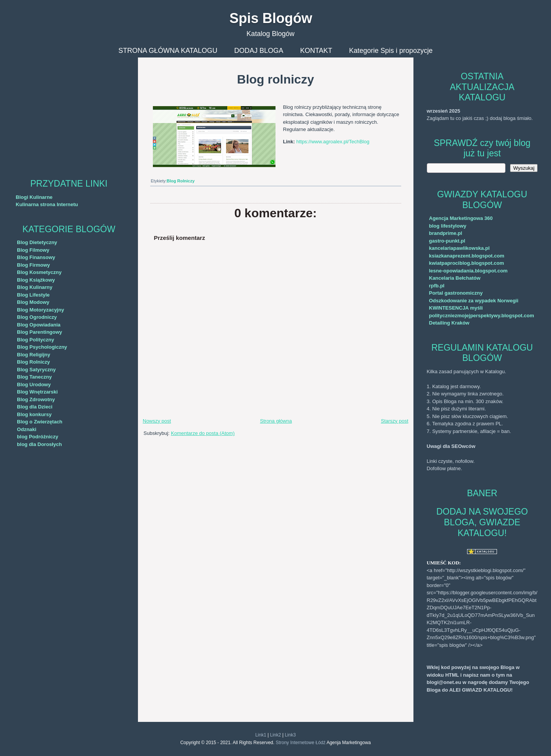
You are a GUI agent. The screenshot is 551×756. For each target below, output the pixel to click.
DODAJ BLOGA (259, 51)
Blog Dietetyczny (37, 242)
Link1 (261, 735)
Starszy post (395, 421)
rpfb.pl (437, 286)
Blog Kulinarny (34, 287)
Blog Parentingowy (39, 332)
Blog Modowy (33, 302)
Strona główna (276, 421)
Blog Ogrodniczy (37, 317)
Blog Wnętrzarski (37, 392)
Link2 (276, 735)
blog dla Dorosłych (39, 444)
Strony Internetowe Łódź (300, 743)
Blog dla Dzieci (34, 407)
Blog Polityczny (35, 340)
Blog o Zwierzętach (39, 422)
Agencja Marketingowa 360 (461, 218)
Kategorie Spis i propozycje (391, 51)
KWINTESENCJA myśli (456, 308)
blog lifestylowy (448, 226)
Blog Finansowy (36, 257)
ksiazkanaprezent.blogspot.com (467, 256)
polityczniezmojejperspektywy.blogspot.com (482, 316)
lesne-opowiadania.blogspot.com (468, 271)
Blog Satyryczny (36, 370)
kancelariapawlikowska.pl (459, 248)
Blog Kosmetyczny (39, 272)
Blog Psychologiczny (42, 347)
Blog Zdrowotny (36, 399)
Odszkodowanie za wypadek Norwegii (474, 301)
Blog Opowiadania (39, 325)
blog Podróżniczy (38, 437)
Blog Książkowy (36, 280)
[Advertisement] (69, 111)
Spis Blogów (271, 18)
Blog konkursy (34, 414)
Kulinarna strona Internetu (47, 204)
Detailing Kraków (449, 323)
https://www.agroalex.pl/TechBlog (333, 142)
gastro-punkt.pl (447, 241)
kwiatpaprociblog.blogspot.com (467, 263)
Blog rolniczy (276, 79)
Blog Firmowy (33, 265)
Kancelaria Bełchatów (455, 278)
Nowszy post (157, 421)
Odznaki (27, 429)
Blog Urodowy (34, 385)
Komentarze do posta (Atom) (203, 433)
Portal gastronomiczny (456, 293)
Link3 (290, 735)
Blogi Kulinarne (34, 197)
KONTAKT (316, 51)
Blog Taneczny (34, 377)
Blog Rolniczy (33, 362)
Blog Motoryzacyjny (40, 310)
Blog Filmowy (33, 250)
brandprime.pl (446, 233)
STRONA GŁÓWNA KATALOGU (168, 51)
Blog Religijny (34, 355)
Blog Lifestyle (33, 295)
